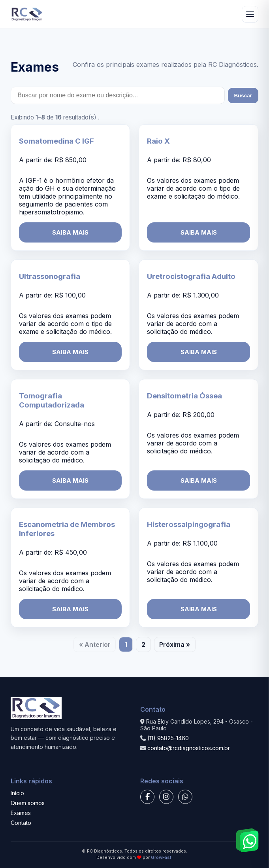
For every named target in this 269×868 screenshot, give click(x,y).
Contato (21, 823)
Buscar (243, 96)
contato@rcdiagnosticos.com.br (189, 748)
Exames (21, 813)
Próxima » (175, 644)
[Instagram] (166, 797)
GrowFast (161, 858)
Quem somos (28, 803)
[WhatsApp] (185, 797)
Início (17, 793)
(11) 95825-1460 (168, 738)
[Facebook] (147, 797)
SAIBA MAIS (70, 232)
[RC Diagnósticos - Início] (27, 14)
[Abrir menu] (250, 14)
